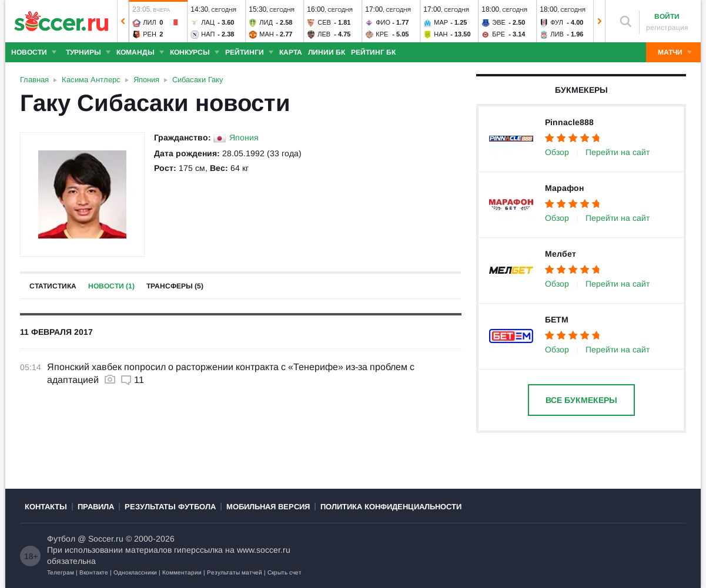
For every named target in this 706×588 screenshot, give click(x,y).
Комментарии (182, 572)
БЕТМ (557, 320)
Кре (382, 34)
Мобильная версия (268, 507)
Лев (324, 34)
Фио (383, 22)
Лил (149, 22)
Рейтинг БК (373, 52)
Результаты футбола (170, 507)
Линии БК (327, 52)
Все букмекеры (581, 400)
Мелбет (561, 254)
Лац (208, 22)
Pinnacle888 (569, 122)
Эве (499, 22)
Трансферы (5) (175, 286)
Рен (150, 34)
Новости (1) (111, 286)
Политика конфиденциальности (391, 507)
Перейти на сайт (618, 152)
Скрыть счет (285, 572)
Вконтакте (94, 572)
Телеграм (61, 572)
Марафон (564, 188)
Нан (441, 34)
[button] (123, 21)
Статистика (53, 286)
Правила (96, 507)
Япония (244, 137)
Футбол (61, 539)
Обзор (557, 152)
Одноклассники (135, 572)
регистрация (667, 28)
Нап (208, 34)
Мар (441, 22)
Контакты (46, 507)
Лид (266, 22)
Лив (557, 34)
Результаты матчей (235, 572)
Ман (266, 34)
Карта (291, 52)
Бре (498, 34)
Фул (557, 22)
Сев (324, 22)
